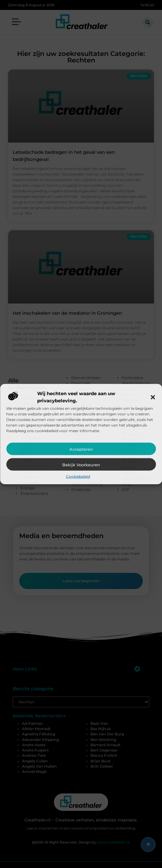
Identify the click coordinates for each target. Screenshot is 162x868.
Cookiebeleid (78, 476)
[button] (153, 397)
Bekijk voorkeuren (81, 465)
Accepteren (81, 449)
